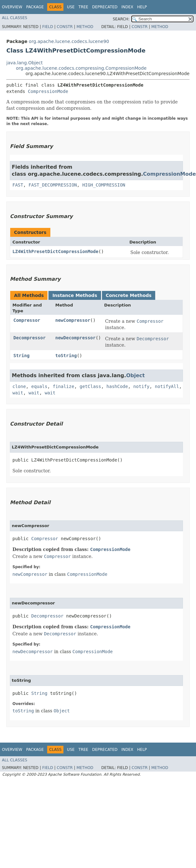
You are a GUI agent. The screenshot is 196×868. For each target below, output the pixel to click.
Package (35, 7)
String (22, 356)
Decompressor (29, 338)
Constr (65, 27)
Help (142, 7)
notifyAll (167, 386)
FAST (18, 185)
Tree (83, 7)
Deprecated (105, 7)
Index (127, 7)
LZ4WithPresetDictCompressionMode (55, 251)
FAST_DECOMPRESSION (53, 185)
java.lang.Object (25, 63)
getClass (90, 386)
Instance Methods (75, 295)
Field (47, 27)
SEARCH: (121, 19)
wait (18, 393)
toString (66, 356)
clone (19, 386)
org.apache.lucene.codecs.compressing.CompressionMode (81, 68)
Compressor (27, 320)
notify (141, 386)
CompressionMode (48, 91)
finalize (63, 386)
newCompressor (73, 320)
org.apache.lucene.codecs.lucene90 (69, 41)
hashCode (117, 386)
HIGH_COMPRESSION (104, 185)
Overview (12, 7)
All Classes (15, 18)
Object (136, 375)
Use (71, 7)
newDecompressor (76, 338)
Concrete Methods (129, 295)
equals (39, 386)
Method (85, 27)
